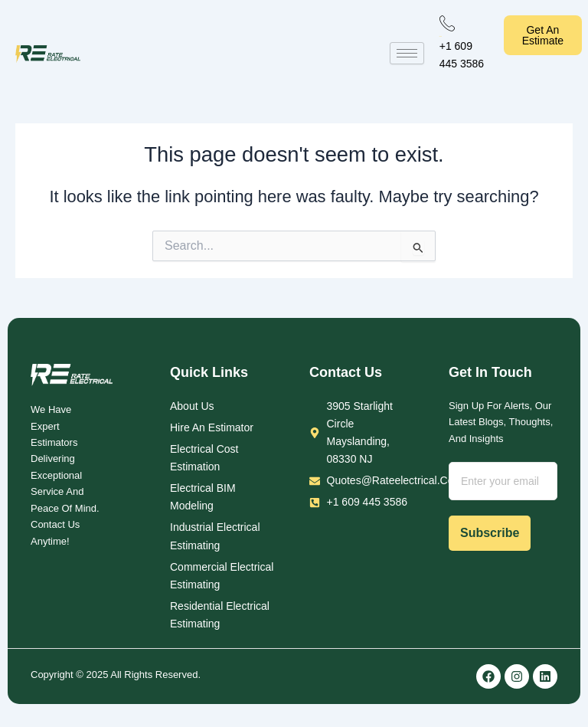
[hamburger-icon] (407, 53)
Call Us (441, 36)
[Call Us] (447, 23)
